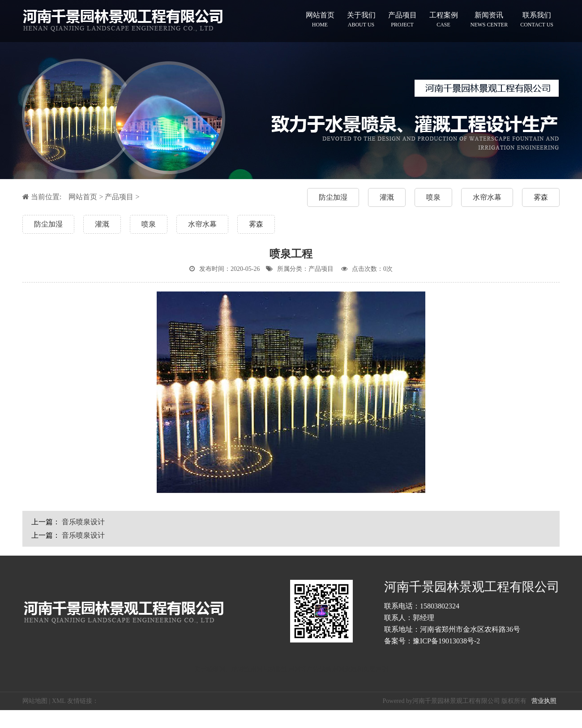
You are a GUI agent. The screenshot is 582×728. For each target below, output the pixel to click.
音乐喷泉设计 (83, 522)
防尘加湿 (333, 197)
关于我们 (361, 19)
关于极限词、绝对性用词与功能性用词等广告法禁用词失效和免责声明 (291, 669)
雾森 (541, 197)
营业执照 (544, 701)
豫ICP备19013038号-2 (446, 641)
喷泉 (433, 197)
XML (59, 701)
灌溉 (387, 197)
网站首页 (320, 19)
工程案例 (444, 19)
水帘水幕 (487, 197)
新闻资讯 (489, 19)
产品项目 (402, 19)
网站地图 (35, 701)
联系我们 (537, 19)
